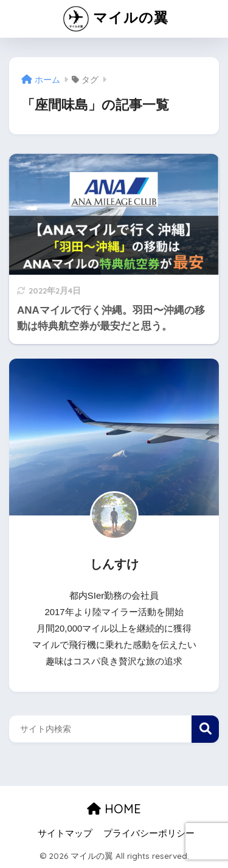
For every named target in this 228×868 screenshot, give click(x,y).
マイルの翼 (116, 19)
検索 (205, 729)
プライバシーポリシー (149, 833)
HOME (114, 809)
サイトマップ (65, 833)
